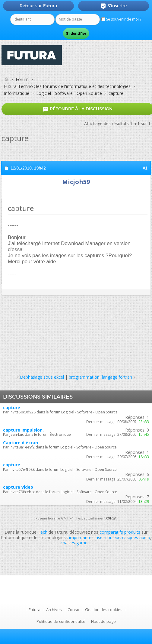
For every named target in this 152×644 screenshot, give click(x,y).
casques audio (136, 537)
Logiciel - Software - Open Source (69, 93)
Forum (22, 79)
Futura (35, 610)
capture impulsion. (23, 430)
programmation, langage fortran (100, 377)
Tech (43, 532)
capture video (18, 487)
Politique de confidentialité (61, 621)
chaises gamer (75, 543)
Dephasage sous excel (42, 377)
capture (12, 408)
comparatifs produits (120, 532)
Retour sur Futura (38, 6)
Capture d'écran (21, 443)
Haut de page (103, 621)
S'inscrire (114, 6)
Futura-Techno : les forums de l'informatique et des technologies (67, 86)
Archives (54, 610)
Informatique (17, 93)
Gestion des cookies (104, 610)
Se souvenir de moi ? (121, 19)
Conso (73, 610)
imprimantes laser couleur (94, 537)
